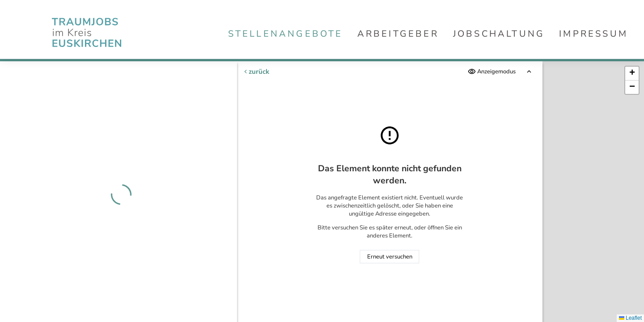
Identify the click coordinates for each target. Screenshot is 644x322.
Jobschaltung (499, 34)
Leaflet (630, 318)
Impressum (593, 34)
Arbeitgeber (398, 34)
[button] (632, 74)
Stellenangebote (286, 34)
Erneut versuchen (390, 257)
